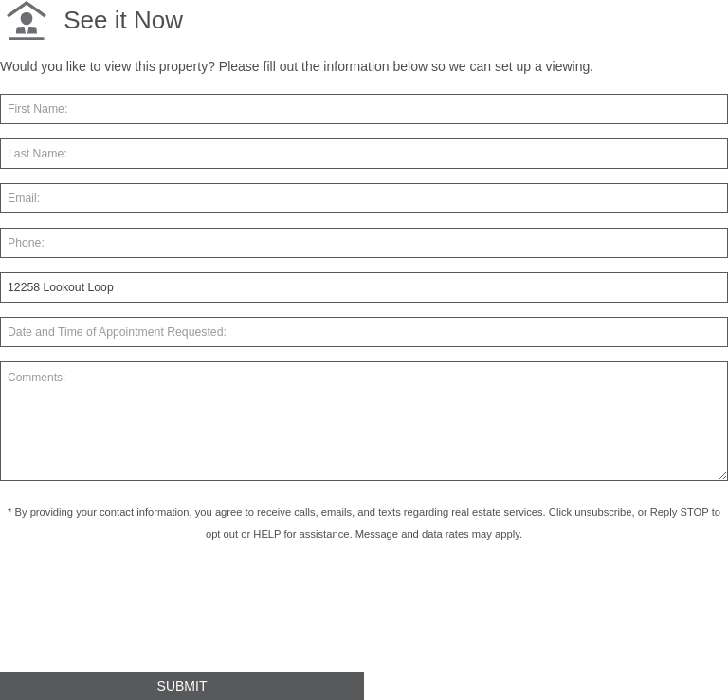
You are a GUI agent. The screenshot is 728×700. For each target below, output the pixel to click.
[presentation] (144, 614)
